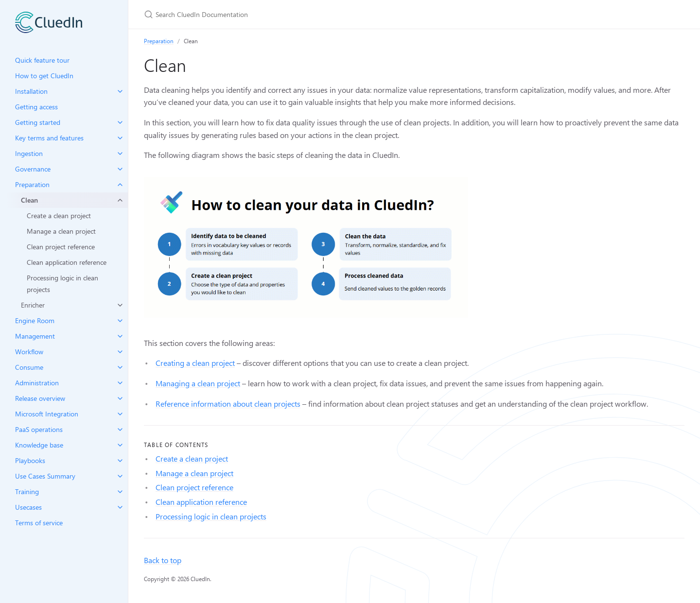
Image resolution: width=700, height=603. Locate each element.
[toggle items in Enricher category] (120, 305)
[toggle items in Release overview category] (120, 398)
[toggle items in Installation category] (120, 91)
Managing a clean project (198, 383)
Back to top (163, 560)
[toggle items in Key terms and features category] (120, 138)
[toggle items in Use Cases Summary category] (120, 476)
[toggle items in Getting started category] (120, 122)
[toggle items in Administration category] (120, 383)
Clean (29, 200)
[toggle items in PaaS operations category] (120, 430)
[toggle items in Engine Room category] (120, 321)
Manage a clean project (61, 231)
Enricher (33, 305)
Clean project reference (61, 247)
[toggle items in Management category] (120, 336)
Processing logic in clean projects (62, 284)
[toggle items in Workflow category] (120, 352)
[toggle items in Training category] (120, 492)
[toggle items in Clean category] (120, 200)
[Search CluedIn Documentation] (259, 14)
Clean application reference (67, 262)
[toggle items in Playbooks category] (120, 461)
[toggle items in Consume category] (120, 367)
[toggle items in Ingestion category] (120, 154)
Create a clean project (59, 215)
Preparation (159, 41)
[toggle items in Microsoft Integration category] (120, 414)
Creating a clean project (195, 363)
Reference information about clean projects (228, 404)
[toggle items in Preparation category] (120, 185)
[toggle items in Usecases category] (120, 507)
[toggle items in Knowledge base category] (120, 445)
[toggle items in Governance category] (120, 169)
